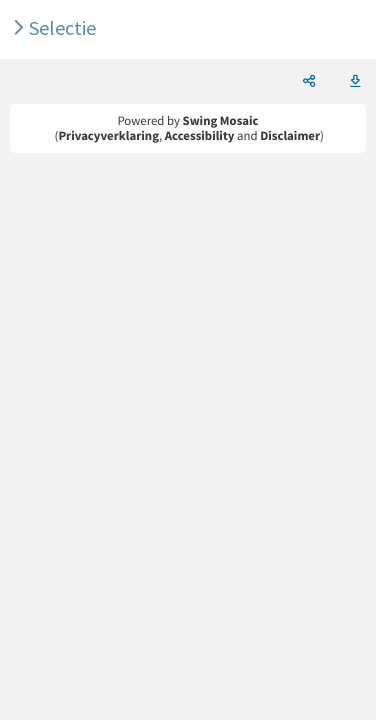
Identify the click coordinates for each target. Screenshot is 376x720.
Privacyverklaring (108, 136)
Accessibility (200, 136)
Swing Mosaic (221, 121)
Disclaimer (290, 136)
